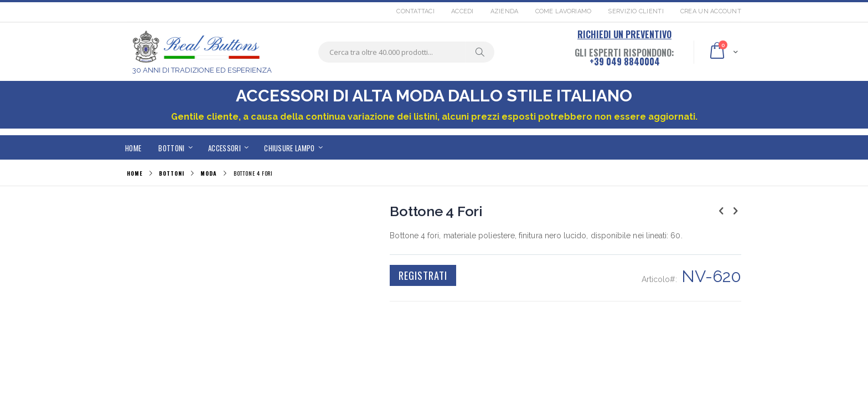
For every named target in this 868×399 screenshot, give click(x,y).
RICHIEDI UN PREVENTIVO (624, 34)
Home (135, 173)
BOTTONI (171, 173)
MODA (209, 173)
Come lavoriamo (564, 11)
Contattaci (415, 11)
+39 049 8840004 (625, 62)
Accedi (463, 11)
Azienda (505, 11)
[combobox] (406, 52)
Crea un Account (711, 11)
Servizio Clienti (635, 11)
